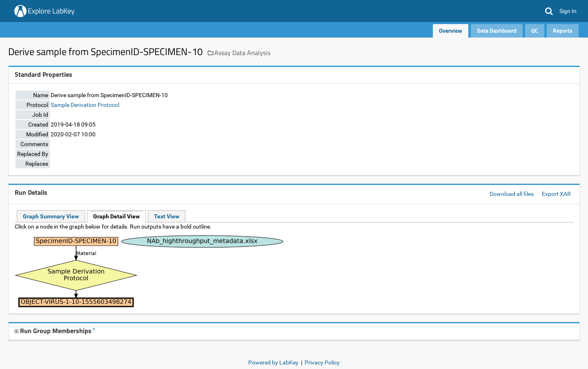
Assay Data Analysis (242, 53)
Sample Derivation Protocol (85, 105)
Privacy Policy (322, 362)
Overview (451, 30)
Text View (167, 216)
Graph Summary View (51, 216)
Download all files (512, 194)
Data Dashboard (497, 30)
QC (535, 30)
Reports (563, 30)
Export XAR (556, 194)
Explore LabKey (51, 11)
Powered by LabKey (273, 362)
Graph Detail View (116, 216)
